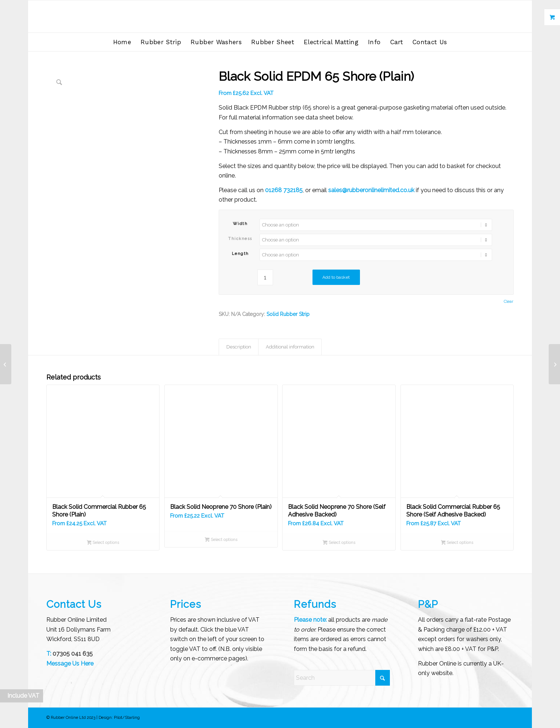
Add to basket (336, 277)
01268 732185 (284, 190)
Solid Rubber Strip (288, 314)
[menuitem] (122, 42)
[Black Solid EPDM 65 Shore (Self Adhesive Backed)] (554, 364)
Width (240, 224)
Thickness (240, 239)
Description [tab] (239, 347)
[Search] (342, 678)
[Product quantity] (265, 277)
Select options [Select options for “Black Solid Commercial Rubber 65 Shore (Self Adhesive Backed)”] (457, 543)
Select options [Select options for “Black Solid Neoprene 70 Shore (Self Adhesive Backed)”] (339, 543)
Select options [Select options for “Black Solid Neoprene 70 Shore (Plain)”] (221, 540)
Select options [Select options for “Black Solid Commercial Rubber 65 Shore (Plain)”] (103, 543)
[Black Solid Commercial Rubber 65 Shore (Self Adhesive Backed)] (6, 364)
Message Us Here (70, 664)
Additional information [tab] (290, 347)
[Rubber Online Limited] (280, 16)
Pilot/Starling (127, 718)
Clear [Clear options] (509, 302)
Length (240, 254)
